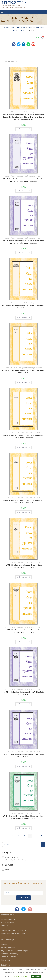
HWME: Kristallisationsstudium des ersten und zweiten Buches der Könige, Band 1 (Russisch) (23, 180)
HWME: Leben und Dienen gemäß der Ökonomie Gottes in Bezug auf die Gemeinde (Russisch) (24, 817)
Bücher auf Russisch (18, 28)
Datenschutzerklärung (10, 954)
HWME (7, 870)
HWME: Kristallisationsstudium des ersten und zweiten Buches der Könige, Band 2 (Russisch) (23, 242)
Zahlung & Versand (8, 947)
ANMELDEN (24, 898)
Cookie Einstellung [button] (21, 976)
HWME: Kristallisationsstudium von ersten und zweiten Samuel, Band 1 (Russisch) (23, 436)
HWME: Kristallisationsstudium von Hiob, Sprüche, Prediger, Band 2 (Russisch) (23, 631)
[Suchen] (43, 844)
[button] (2, 12)
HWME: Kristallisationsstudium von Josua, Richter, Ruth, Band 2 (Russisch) (23, 755)
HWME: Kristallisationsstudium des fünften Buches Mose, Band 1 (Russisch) (23, 307)
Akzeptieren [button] (36, 976)
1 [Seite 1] (19, 836)
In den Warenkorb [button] (23, 129)
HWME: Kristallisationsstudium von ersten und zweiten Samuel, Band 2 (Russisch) (23, 501)
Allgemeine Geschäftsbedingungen (15, 951)
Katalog (4, 944)
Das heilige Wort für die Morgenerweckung (30, 112)
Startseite (6, 28)
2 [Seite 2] (24, 836)
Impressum (5, 960)
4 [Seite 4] (36, 836)
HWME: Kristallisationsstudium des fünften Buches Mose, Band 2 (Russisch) (23, 372)
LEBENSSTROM (15, 3)
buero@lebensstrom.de (16, 933)
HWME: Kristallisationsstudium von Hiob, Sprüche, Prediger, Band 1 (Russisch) (23, 566)
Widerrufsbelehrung (9, 957)
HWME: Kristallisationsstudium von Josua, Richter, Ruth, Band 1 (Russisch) (23, 693)
